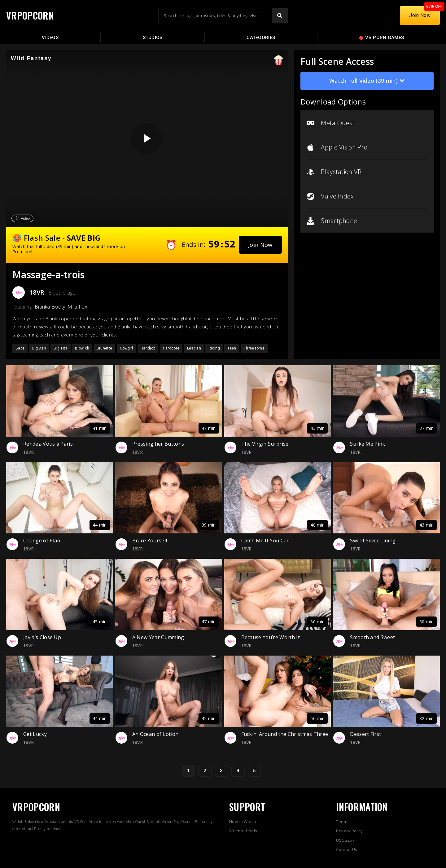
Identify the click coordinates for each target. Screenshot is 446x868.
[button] (260, 245)
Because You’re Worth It (271, 637)
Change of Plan (42, 541)
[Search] (280, 16)
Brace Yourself (150, 541)
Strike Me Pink (367, 444)
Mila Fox (77, 307)
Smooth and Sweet (372, 637)
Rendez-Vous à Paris (48, 444)
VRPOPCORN (30, 15)
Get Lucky (35, 734)
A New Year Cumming (158, 637)
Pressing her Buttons (158, 444)
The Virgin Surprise (265, 444)
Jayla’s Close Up (42, 637)
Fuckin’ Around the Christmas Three (285, 734)
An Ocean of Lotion (155, 734)
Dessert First (365, 734)
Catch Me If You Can (266, 541)
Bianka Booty (50, 307)
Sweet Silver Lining (373, 541)
